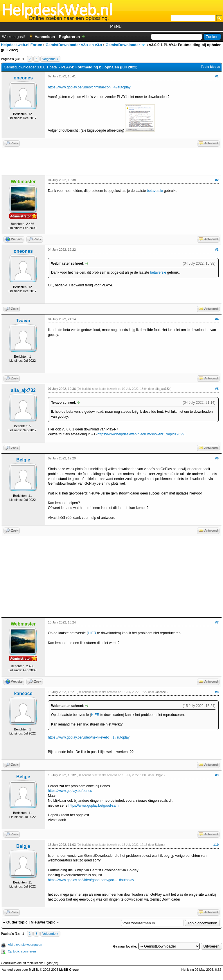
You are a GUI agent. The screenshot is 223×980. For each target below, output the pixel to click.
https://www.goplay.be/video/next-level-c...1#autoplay (89, 737)
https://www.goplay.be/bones (70, 791)
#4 (217, 319)
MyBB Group (69, 970)
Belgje (23, 460)
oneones (23, 78)
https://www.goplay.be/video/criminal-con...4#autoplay (89, 87)
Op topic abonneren (22, 951)
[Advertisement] (111, 162)
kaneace (23, 693)
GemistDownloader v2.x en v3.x (74, 45)
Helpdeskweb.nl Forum (21, 45)
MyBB (34, 970)
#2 (217, 180)
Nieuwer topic (43, 922)
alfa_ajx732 (23, 390)
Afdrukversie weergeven (25, 945)
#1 (217, 76)
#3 (217, 250)
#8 (217, 692)
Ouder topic (17, 922)
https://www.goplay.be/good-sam (94, 806)
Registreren (69, 37)
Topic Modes (211, 67)
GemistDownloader (123, 45)
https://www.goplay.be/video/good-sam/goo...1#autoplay (91, 880)
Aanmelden (45, 37)
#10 (216, 845)
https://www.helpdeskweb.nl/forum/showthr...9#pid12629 (141, 434)
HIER (92, 633)
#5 (217, 389)
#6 (217, 458)
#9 (217, 775)
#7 (217, 622)
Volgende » (50, 59)
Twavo (23, 321)
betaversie (155, 191)
